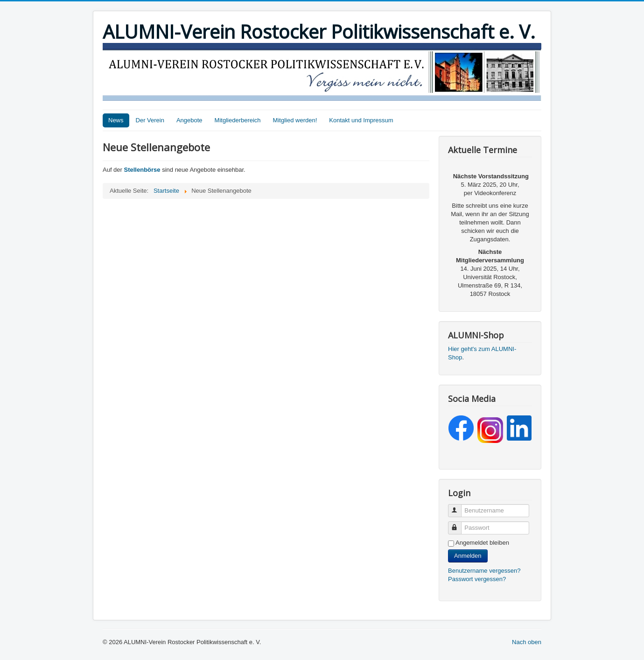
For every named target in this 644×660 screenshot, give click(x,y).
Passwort (459, 524)
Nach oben (527, 642)
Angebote (189, 120)
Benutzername (459, 507)
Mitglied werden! (295, 120)
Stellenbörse (143, 170)
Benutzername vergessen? (484, 571)
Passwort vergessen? (477, 579)
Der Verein (150, 120)
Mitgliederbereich (238, 120)
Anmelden (468, 556)
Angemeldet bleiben (482, 543)
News (116, 120)
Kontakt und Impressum (361, 120)
